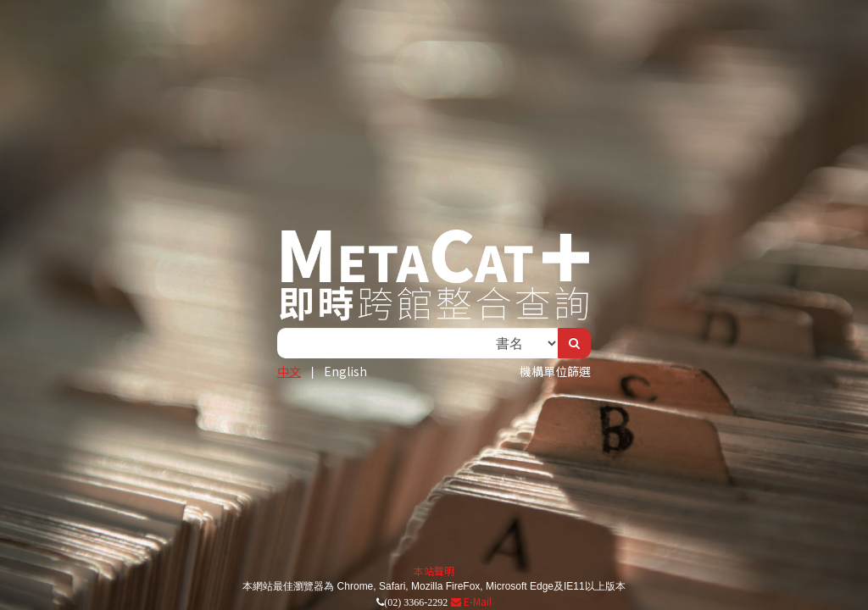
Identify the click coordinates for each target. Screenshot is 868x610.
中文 (289, 371)
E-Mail (471, 601)
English (345, 371)
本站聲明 (434, 571)
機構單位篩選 (555, 371)
